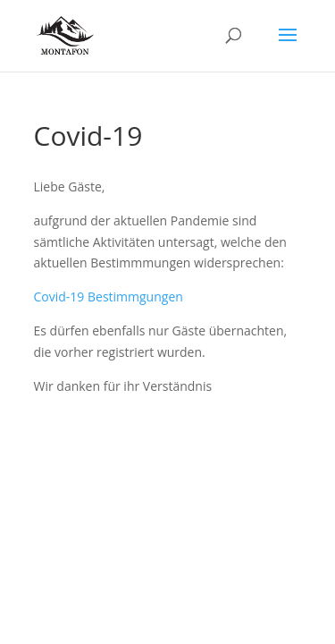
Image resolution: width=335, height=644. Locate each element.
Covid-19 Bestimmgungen (109, 297)
